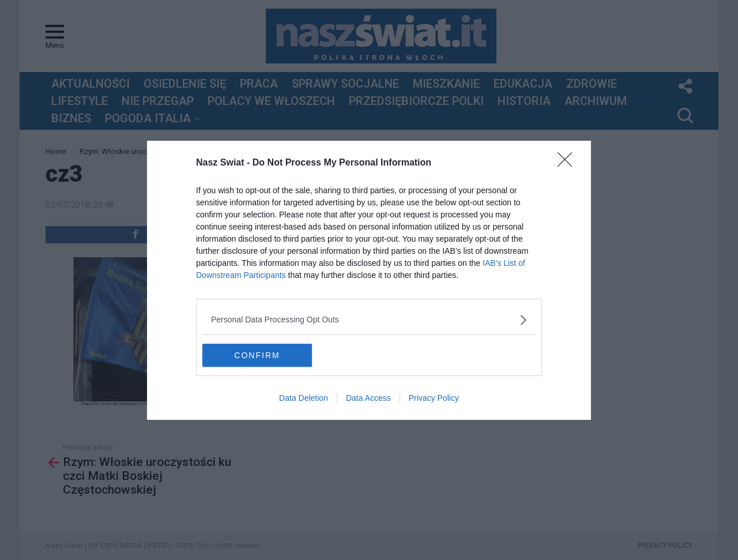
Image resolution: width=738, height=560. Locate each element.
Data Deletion (304, 398)
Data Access (368, 398)
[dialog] (369, 280)
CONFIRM (257, 355)
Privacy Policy (434, 398)
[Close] (568, 163)
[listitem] (369, 320)
